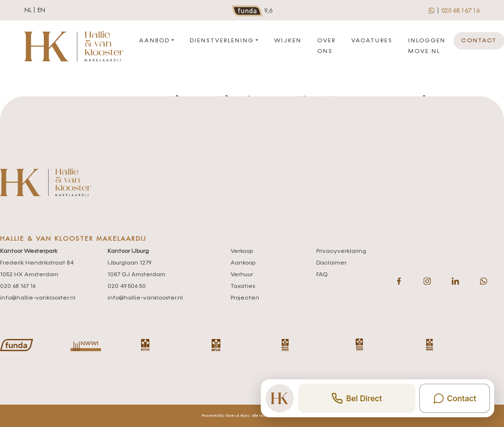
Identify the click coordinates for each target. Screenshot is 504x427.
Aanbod (154, 41)
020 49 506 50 (127, 286)
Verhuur (242, 275)
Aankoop (243, 263)
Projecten (245, 298)
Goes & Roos (238, 416)
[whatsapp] (432, 10)
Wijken (288, 41)
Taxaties (243, 286)
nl (28, 10)
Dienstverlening (222, 41)
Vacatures (372, 41)
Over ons (326, 46)
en (41, 10)
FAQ (322, 275)
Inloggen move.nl (427, 46)
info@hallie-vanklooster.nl (38, 298)
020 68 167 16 (460, 11)
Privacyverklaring (341, 251)
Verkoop (242, 251)
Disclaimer (331, 263)
